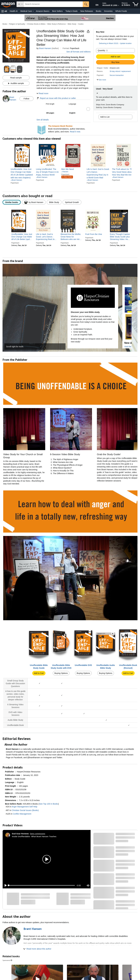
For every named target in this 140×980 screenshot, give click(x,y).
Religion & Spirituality (17, 24)
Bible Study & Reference (57, 24)
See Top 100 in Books (49, 804)
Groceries (108, 11)
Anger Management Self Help (24, 807)
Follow (26, 99)
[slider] (42, 885)
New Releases (87, 11)
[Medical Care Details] (33, 11)
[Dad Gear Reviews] (20, 834)
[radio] (12, 202)
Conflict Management (22, 814)
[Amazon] (8, 4)
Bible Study (72, 24)
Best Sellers (57, 11)
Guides (81, 24)
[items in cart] (135, 4)
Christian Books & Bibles (36, 24)
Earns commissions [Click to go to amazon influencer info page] (38, 834)
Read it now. (75, 132)
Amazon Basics (43, 11)
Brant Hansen (45, 48)
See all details (43, 120)
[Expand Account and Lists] (119, 5)
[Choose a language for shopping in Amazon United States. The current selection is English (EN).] (95, 4)
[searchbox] (53, 4)
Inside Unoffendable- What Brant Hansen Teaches (34, 836)
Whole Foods (121, 11)
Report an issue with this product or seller (56, 98)
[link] (22, 173)
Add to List (105, 117)
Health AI (14, 11)
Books (98, 11)
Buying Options (61, 673)
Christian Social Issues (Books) (25, 810)
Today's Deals (71, 11)
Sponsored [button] (8, 960)
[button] (4, 11)
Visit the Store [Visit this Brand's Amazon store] (130, 347)
